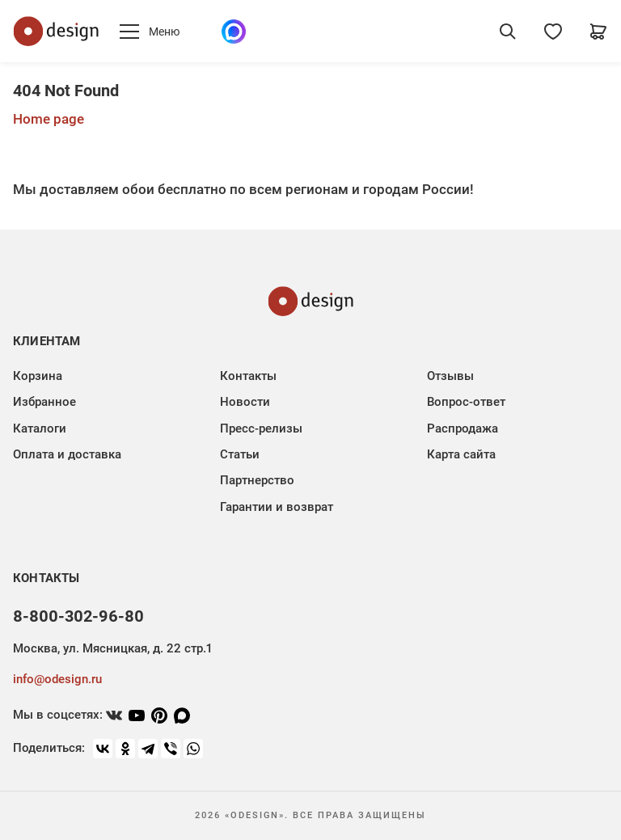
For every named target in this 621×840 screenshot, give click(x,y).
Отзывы (450, 376)
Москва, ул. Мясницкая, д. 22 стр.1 (112, 648)
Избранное (44, 402)
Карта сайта (461, 454)
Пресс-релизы (261, 428)
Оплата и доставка (67, 454)
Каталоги (40, 428)
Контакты (248, 376)
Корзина (38, 376)
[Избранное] (553, 32)
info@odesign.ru (57, 679)
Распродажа (463, 428)
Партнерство (257, 480)
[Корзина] (598, 32)
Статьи (240, 454)
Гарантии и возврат (277, 507)
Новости (245, 402)
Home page (49, 119)
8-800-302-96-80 (78, 616)
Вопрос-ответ (466, 402)
